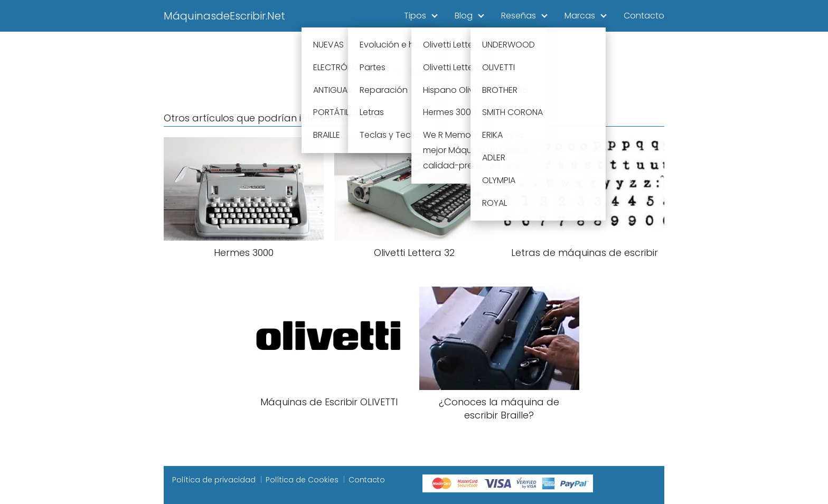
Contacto (644, 16)
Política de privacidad (214, 480)
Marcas (580, 16)
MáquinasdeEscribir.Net (224, 16)
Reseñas (519, 16)
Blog (464, 16)
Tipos (415, 16)
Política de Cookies (302, 480)
